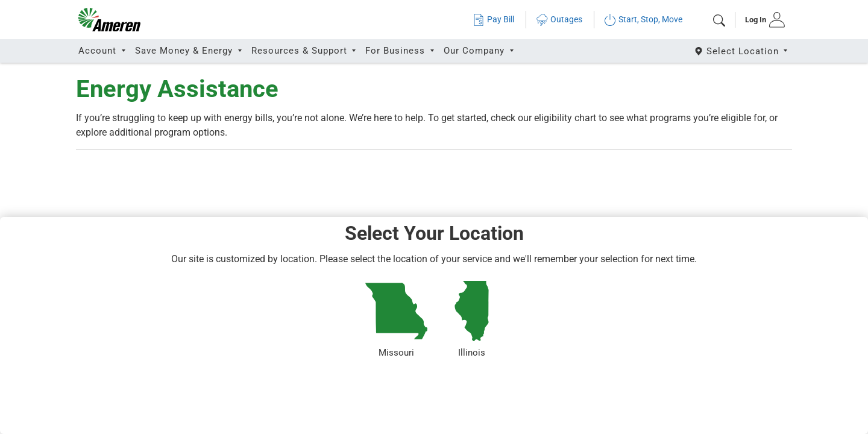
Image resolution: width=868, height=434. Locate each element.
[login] (761, 20)
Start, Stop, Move (643, 20)
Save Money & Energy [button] (185, 51)
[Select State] (742, 51)
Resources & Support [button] (301, 51)
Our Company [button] (476, 51)
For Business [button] (397, 51)
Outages (559, 20)
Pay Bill (493, 20)
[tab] (761, 20)
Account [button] (99, 51)
